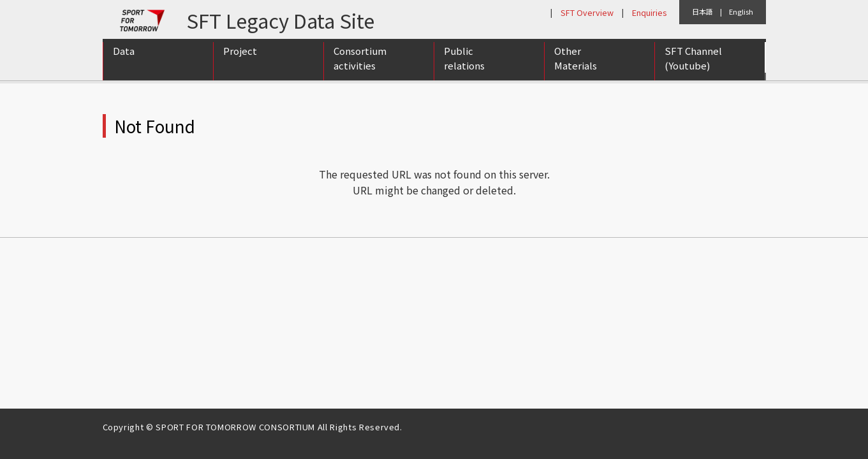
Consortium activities (360, 66)
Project (240, 58)
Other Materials (576, 66)
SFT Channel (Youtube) (693, 66)
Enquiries (649, 12)
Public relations (464, 66)
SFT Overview (587, 12)
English (741, 11)
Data (124, 58)
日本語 (702, 11)
